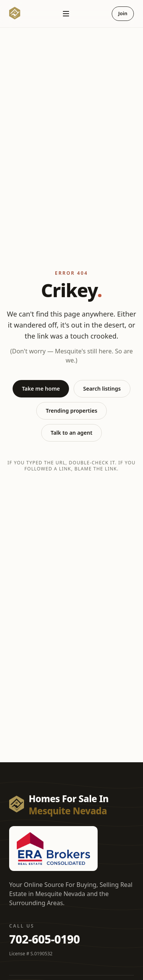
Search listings (102, 389)
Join (123, 13)
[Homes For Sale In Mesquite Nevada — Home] (15, 14)
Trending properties (71, 411)
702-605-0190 (44, 939)
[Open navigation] (66, 14)
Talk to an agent (71, 433)
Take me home (41, 389)
